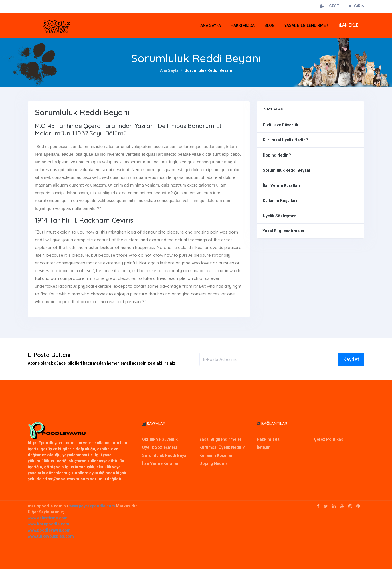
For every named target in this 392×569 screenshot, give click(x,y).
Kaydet (351, 359)
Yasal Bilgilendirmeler (284, 231)
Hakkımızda (268, 439)
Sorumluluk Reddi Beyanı (286, 170)
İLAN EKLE (349, 25)
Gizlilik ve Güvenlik (280, 125)
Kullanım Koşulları (280, 201)
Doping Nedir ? (277, 155)
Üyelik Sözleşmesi (280, 216)
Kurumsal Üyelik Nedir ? (285, 140)
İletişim (264, 447)
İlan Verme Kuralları (281, 185)
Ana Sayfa (169, 70)
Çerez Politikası (329, 439)
